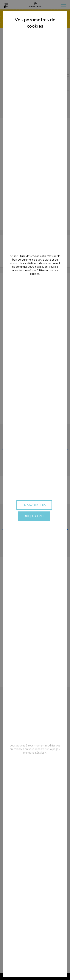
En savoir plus (34, 505)
